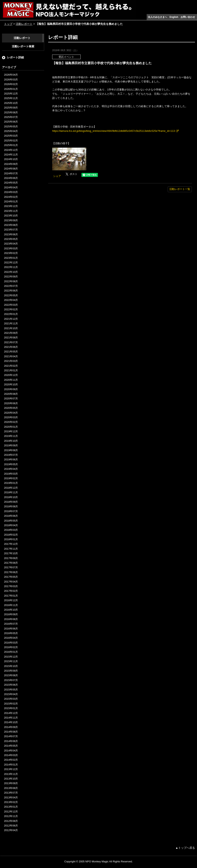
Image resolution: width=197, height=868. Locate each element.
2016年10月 (11, 610)
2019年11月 (11, 436)
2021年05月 (11, 352)
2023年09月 (11, 220)
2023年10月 (11, 216)
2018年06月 (11, 516)
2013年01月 (11, 807)
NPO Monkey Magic (97, 861)
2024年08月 (11, 169)
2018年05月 (11, 521)
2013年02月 (11, 802)
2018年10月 (11, 497)
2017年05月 (11, 577)
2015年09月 (11, 671)
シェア (57, 176)
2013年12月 (11, 769)
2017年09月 (11, 558)
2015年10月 (11, 666)
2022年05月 (11, 295)
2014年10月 (11, 722)
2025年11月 (11, 98)
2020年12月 (11, 375)
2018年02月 (11, 535)
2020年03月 (11, 417)
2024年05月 (11, 183)
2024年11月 (11, 155)
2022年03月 (11, 305)
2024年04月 (11, 187)
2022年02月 (11, 309)
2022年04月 (11, 300)
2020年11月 (11, 380)
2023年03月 (11, 248)
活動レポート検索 (23, 46)
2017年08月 (11, 563)
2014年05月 (11, 746)
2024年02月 (11, 197)
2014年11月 (11, 718)
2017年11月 (11, 549)
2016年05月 (11, 633)
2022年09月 (11, 277)
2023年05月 (11, 239)
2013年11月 (11, 774)
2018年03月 (11, 530)
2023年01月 (11, 258)
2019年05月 (11, 464)
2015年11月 (11, 661)
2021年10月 (11, 328)
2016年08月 (11, 619)
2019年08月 (11, 450)
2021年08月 (11, 338)
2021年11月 (11, 323)
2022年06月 (11, 291)
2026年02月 (11, 84)
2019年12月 (11, 431)
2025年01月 (11, 145)
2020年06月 (11, 403)
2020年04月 (11, 413)
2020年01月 (11, 427)
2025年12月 (11, 94)
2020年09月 (11, 389)
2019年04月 (11, 469)
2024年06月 (11, 178)
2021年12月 (11, 319)
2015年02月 (11, 704)
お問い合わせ (188, 17)
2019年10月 (11, 441)
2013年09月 (11, 783)
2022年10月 (11, 272)
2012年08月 (11, 821)
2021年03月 (11, 361)
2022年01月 (11, 314)
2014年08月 (11, 732)
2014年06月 (11, 741)
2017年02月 (11, 591)
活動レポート (24, 24)
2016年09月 (11, 614)
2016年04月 (11, 638)
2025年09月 (11, 108)
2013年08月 (11, 788)
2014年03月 (11, 755)
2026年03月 (11, 80)
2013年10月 (11, 779)
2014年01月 (11, 765)
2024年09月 (11, 164)
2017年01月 (11, 596)
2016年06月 (11, 629)
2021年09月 (11, 333)
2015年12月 (11, 657)
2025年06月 (11, 122)
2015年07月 (11, 680)
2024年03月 (11, 192)
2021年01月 (11, 370)
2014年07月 (11, 736)
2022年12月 (11, 262)
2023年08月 (11, 225)
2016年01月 (11, 652)
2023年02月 (11, 253)
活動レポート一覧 (180, 189)
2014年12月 (11, 713)
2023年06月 (11, 234)
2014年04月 (11, 751)
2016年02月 (11, 647)
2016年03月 (11, 643)
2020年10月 (11, 384)
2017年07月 (11, 567)
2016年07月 (11, 624)
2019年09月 (11, 445)
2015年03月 (11, 699)
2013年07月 (11, 793)
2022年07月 (11, 286)
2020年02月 (11, 422)
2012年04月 (11, 830)
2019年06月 (11, 459)
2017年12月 (11, 544)
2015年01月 (11, 708)
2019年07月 (11, 455)
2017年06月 (11, 572)
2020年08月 (11, 394)
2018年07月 (11, 511)
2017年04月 (11, 582)
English (174, 17)
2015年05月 (11, 690)
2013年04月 (11, 797)
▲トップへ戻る (185, 848)
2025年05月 (11, 126)
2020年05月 (11, 408)
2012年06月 (11, 826)
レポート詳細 (15, 57)
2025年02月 (11, 141)
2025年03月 (11, 136)
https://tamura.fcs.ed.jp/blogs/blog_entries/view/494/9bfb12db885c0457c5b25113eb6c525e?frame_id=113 (114, 131)
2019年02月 (11, 478)
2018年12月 (11, 488)
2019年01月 (11, 483)
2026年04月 (11, 75)
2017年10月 (11, 553)
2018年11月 (11, 492)
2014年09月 (11, 727)
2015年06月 (11, 685)
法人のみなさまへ (157, 17)
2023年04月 (11, 244)
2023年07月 (11, 230)
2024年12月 (11, 150)
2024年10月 (11, 159)
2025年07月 (11, 117)
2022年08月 (11, 281)
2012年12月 (11, 812)
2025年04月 (11, 131)
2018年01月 (11, 539)
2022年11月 (11, 267)
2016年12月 (11, 600)
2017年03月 (11, 586)
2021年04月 (11, 356)
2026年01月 (11, 89)
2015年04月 (11, 694)
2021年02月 (11, 366)
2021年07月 (11, 342)
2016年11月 (11, 605)
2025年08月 (11, 112)
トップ (8, 24)
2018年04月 (11, 525)
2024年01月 (11, 202)
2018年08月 (11, 506)
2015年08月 (11, 675)
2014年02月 (11, 760)
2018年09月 (11, 502)
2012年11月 (11, 816)
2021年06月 (11, 347)
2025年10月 (11, 103)
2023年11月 (11, 211)
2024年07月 (11, 173)
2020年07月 (11, 398)
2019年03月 (11, 474)
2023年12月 (11, 206)
